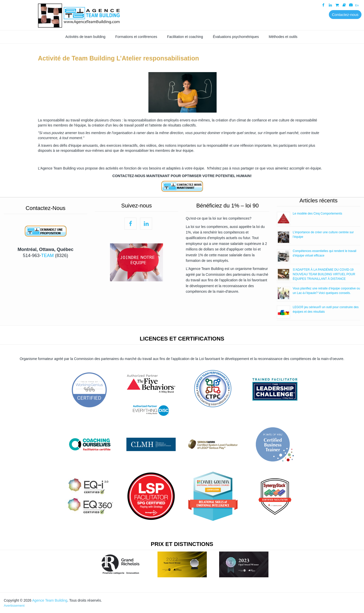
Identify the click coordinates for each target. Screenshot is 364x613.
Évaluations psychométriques (236, 37)
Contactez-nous (345, 15)
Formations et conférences (136, 37)
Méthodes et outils (283, 37)
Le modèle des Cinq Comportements (317, 214)
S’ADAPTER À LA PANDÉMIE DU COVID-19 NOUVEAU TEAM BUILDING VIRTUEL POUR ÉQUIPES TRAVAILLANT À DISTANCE (324, 274)
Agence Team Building (50, 600)
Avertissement (14, 606)
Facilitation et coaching (185, 37)
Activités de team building (85, 37)
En (356, 5)
